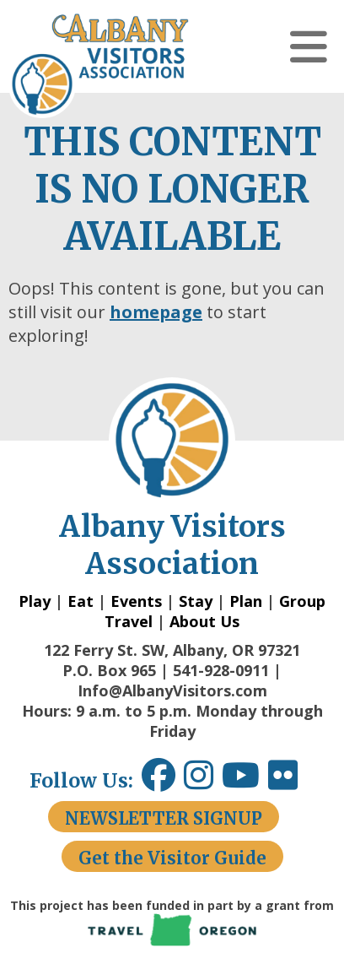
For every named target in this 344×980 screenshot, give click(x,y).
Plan (246, 601)
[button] (309, 46)
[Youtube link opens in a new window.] (245, 781)
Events (136, 601)
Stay (196, 601)
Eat (81, 601)
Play (35, 601)
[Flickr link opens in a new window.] (291, 781)
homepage (156, 312)
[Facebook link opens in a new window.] (159, 781)
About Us (204, 621)
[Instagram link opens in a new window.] (203, 781)
